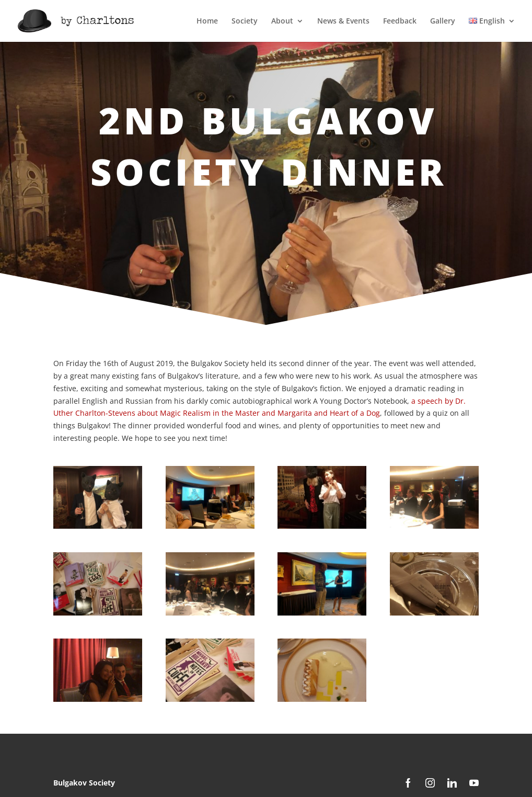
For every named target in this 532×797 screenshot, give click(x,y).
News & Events (343, 21)
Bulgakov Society (84, 783)
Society (245, 21)
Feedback (400, 21)
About (282, 21)
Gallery (443, 21)
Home (207, 21)
